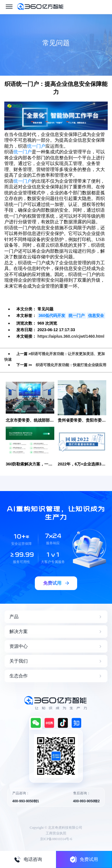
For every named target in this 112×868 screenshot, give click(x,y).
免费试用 (84, 859)
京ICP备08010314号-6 (56, 839)
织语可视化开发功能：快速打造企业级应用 (71, 365)
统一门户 (36, 146)
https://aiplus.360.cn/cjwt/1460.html (71, 336)
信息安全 (96, 316)
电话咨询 (28, 859)
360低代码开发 (52, 316)
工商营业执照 (56, 833)
